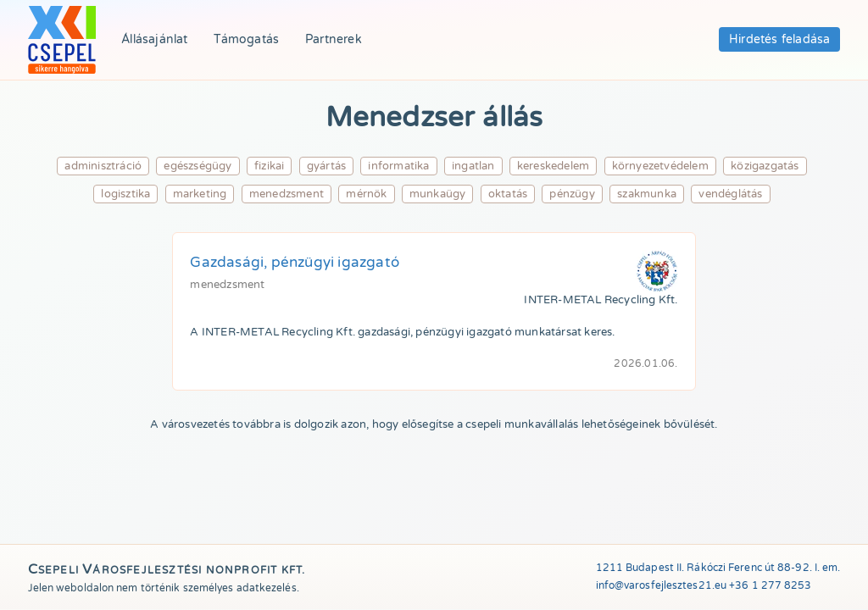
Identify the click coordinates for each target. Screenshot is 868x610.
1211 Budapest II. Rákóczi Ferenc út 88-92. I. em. (718, 568)
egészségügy (198, 166)
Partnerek (334, 39)
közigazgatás (765, 166)
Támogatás (246, 39)
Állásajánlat (154, 39)
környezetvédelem (660, 166)
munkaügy (438, 194)
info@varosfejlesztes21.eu (662, 585)
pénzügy (572, 194)
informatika (398, 166)
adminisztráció (103, 166)
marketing (200, 194)
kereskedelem (553, 166)
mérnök (366, 194)
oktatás (508, 194)
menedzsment (287, 194)
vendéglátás (730, 194)
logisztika (125, 194)
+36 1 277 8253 (770, 585)
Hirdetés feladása (779, 39)
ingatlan (473, 166)
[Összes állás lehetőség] (62, 40)
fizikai (269, 166)
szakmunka (647, 194)
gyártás (326, 166)
